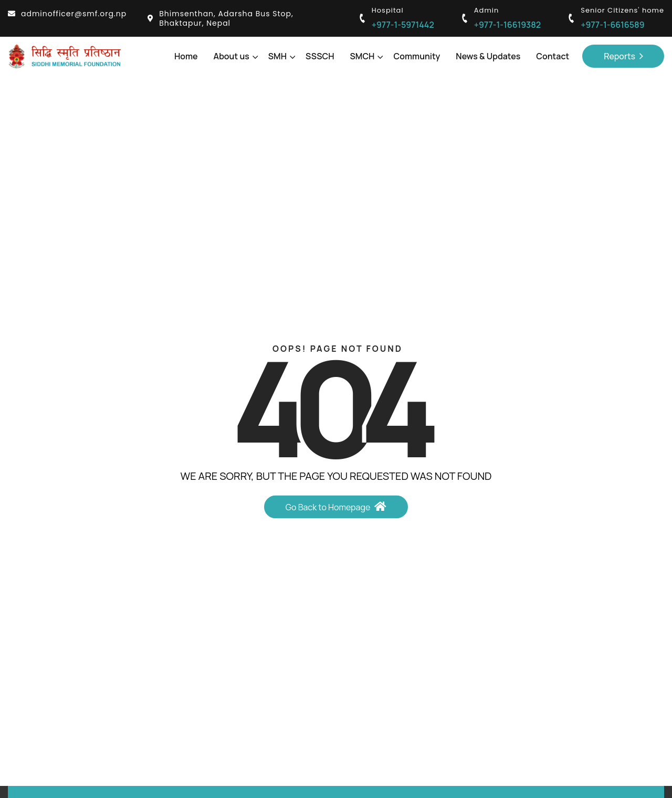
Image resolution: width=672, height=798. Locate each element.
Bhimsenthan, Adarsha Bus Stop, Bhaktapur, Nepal (220, 18)
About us (233, 56)
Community (417, 56)
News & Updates (488, 56)
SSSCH (320, 56)
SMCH (364, 56)
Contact (553, 56)
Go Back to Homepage (336, 507)
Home (186, 56)
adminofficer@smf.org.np (67, 14)
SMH (279, 56)
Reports (623, 56)
